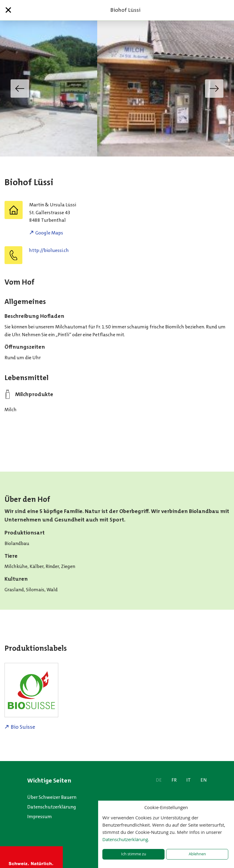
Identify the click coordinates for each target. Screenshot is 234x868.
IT (189, 780)
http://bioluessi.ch (49, 250)
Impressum (40, 816)
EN (204, 780)
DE (159, 780)
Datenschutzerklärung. (126, 839)
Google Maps (49, 233)
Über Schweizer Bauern (52, 797)
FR (174, 780)
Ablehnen (197, 854)
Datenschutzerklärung (52, 807)
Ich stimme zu (134, 854)
